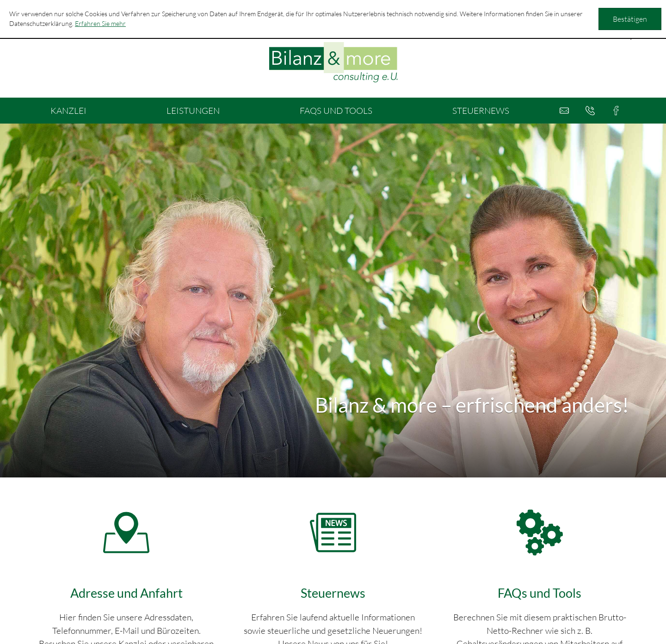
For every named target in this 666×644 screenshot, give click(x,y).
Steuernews (333, 593)
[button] (590, 111)
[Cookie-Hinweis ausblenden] (630, 19)
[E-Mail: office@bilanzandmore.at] (564, 111)
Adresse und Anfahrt (126, 593)
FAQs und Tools (540, 593)
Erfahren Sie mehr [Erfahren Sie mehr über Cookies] (100, 23)
